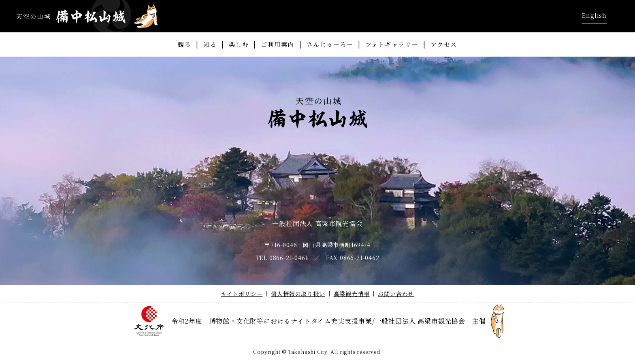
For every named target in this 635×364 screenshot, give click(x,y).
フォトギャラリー (392, 44)
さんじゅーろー (330, 44)
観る (184, 44)
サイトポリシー (242, 294)
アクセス (444, 44)
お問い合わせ (396, 294)
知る (210, 44)
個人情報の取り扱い (298, 294)
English (594, 15)
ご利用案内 (278, 44)
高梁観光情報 (352, 294)
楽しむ (239, 44)
